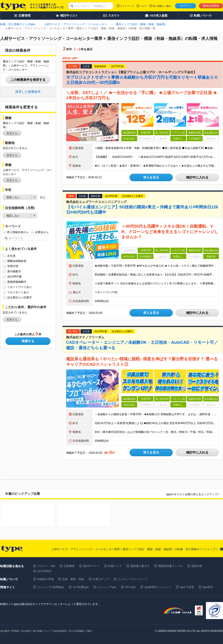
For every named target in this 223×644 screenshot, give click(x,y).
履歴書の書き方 (140, 566)
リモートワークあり (20, 287)
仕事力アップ (101, 579)
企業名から (42, 232)
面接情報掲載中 (17, 282)
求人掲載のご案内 (162, 6)
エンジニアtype (107, 587)
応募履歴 (69, 566)
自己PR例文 (45, 571)
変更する (12, 133)
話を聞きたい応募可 (20, 297)
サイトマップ (127, 6)
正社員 (11, 256)
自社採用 (26, 631)
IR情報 (15, 631)
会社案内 (5, 631)
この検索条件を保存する (28, 80)
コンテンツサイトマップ (133, 579)
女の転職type (81, 587)
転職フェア (115, 566)
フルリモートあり (18, 292)
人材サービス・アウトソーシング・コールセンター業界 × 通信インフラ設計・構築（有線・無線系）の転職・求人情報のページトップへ (135, 549)
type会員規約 (60, 631)
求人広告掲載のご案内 (80, 631)
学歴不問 (13, 266)
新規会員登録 (211, 6)
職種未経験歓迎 (17, 261)
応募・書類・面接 (73, 579)
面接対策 (197, 566)
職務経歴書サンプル (170, 566)
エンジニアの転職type (51, 587)
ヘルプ (143, 6)
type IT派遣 (187, 587)
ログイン (185, 6)
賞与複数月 (14, 271)
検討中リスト (91, 566)
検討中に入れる (197, 177)
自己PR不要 (15, 277)
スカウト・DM (46, 566)
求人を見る (151, 177)
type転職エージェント (158, 587)
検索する (28, 341)
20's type (130, 587)
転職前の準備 (45, 579)
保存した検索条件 (28, 92)
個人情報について (42, 631)
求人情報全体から (18, 232)
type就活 (208, 587)
